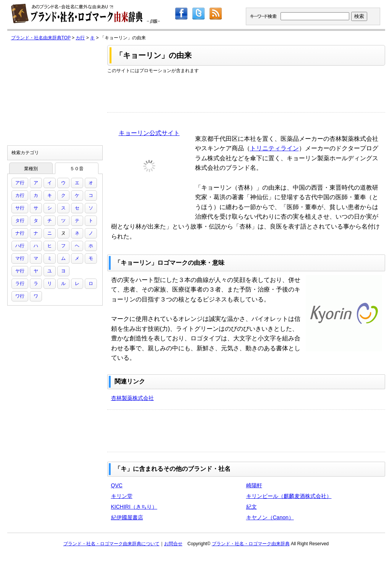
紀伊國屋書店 (127, 517)
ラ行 (20, 283)
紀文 (252, 507)
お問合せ (173, 544)
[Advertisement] (246, 91)
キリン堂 (122, 496)
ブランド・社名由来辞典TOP (41, 38)
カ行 (80, 38)
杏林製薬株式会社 (132, 398)
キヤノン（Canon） (270, 517)
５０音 (77, 169)
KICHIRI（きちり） (134, 507)
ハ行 (20, 246)
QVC (117, 485)
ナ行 (20, 233)
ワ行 (20, 296)
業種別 (31, 169)
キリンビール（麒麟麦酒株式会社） (289, 496)
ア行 (20, 183)
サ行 (20, 208)
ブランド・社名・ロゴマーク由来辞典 (251, 544)
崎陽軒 (254, 485)
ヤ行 (20, 271)
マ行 (20, 258)
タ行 (20, 221)
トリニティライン (274, 148)
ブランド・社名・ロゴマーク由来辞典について (111, 544)
